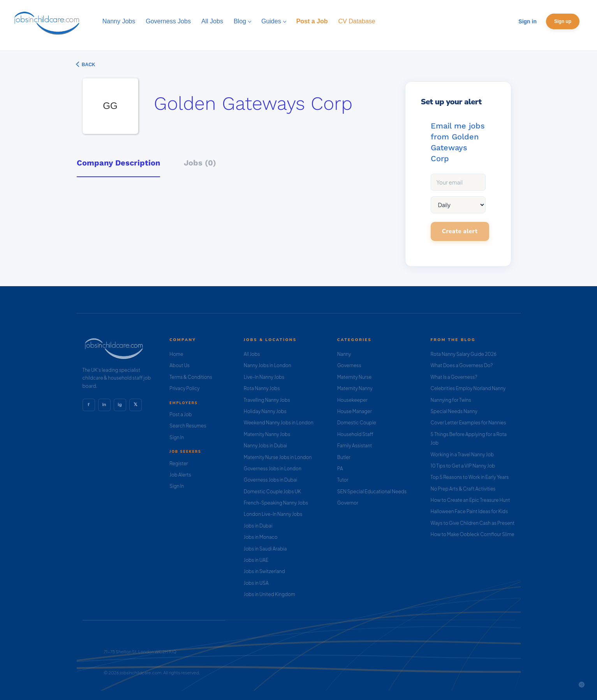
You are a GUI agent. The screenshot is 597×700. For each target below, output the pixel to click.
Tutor (343, 480)
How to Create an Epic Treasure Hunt (470, 500)
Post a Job (181, 414)
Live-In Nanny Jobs (264, 377)
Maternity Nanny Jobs (267, 434)
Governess (349, 365)
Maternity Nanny (355, 388)
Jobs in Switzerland (264, 571)
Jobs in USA (256, 583)
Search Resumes (188, 426)
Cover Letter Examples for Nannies (468, 423)
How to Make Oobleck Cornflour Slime (473, 534)
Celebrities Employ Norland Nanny (468, 388)
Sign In (177, 437)
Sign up (563, 21)
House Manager (355, 411)
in (104, 405)
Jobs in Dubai (258, 526)
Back (88, 65)
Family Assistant (355, 446)
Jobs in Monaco (261, 537)
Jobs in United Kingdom (269, 594)
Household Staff (355, 434)
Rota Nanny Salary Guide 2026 (464, 354)
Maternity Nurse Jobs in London (278, 457)
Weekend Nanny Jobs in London (279, 423)
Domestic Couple (357, 423)
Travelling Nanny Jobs (267, 400)
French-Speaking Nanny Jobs (276, 503)
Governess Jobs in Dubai (270, 480)
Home (176, 354)
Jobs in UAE (256, 560)
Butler (344, 457)
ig (120, 405)
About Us (180, 365)
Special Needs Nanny (454, 411)
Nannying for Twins (451, 400)
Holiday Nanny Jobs (265, 411)
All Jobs (252, 354)
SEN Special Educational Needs (372, 492)
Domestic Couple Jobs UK (272, 492)
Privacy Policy (184, 388)
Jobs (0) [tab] (200, 163)
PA (340, 469)
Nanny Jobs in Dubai (265, 446)
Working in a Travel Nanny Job (462, 455)
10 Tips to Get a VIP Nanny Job (463, 466)
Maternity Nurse (354, 377)
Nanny (344, 354)
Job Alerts (180, 475)
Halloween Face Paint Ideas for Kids (469, 511)
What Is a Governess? (454, 377)
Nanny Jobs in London (268, 365)
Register (179, 463)
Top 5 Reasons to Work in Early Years (470, 477)
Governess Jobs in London (273, 469)
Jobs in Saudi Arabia (265, 549)
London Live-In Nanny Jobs (273, 514)
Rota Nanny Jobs (262, 388)
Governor (348, 503)
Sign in (527, 21)
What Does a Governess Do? (462, 365)
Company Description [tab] (118, 163)
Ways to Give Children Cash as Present (473, 523)
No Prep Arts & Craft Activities (463, 489)
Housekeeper (352, 400)
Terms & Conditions (191, 377)
